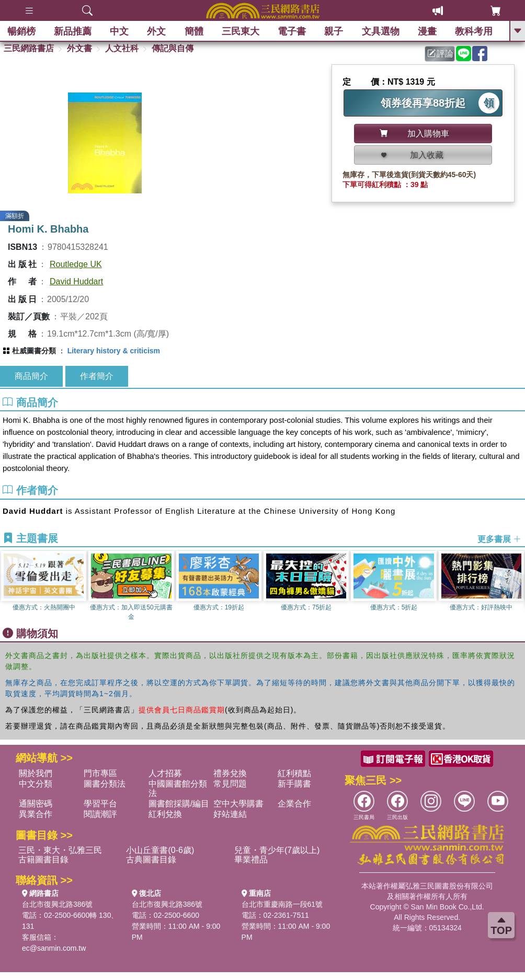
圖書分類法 (105, 784)
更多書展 (499, 539)
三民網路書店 (29, 48)
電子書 (293, 31)
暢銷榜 (22, 31)
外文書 (79, 48)
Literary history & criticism (114, 351)
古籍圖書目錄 (43, 860)
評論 (440, 54)
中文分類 (36, 784)
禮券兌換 (230, 773)
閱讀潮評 (100, 814)
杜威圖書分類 (34, 351)
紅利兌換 (165, 814)
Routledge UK (76, 264)
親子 (335, 31)
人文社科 (122, 48)
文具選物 (381, 31)
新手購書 (294, 784)
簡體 (195, 31)
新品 (73, 31)
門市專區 (100, 773)
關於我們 (36, 773)
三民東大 (241, 31)
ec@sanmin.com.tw (54, 948)
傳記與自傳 (173, 48)
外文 (157, 31)
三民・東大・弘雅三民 (60, 850)
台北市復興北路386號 (57, 904)
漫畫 (428, 31)
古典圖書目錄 (151, 860)
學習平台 (100, 804)
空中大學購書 (238, 804)
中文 (120, 31)
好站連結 (230, 814)
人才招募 (165, 773)
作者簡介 (97, 376)
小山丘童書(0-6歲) (160, 850)
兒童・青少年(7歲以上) (277, 850)
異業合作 (36, 814)
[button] (517, 586)
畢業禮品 (251, 860)
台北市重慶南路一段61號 (282, 904)
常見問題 (230, 784)
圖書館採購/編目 (179, 804)
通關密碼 (36, 804)
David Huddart (76, 281)
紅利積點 (294, 773)
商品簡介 (31, 376)
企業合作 (294, 804)
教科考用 (475, 31)
